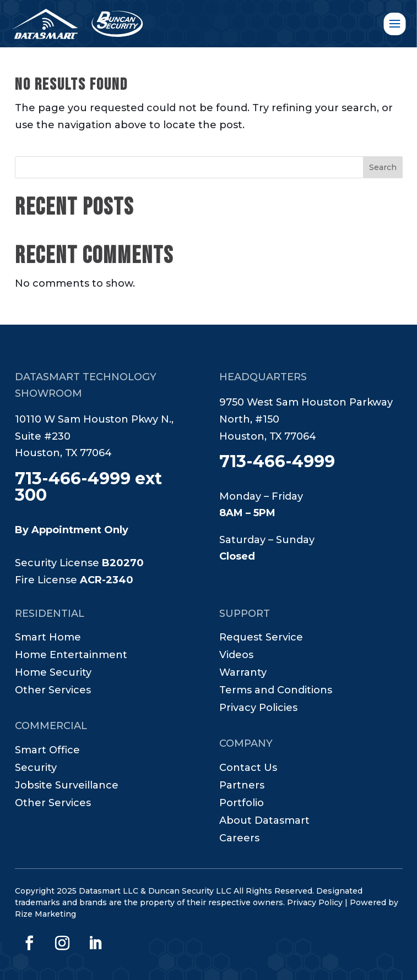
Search (383, 167)
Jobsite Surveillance (67, 786)
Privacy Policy (315, 902)
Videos (236, 656)
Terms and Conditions (276, 691)
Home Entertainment (71, 656)
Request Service (261, 638)
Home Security (53, 674)
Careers (239, 839)
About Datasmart (264, 822)
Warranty (243, 674)
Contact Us (248, 769)
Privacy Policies (258, 709)
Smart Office (47, 751)
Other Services (53, 691)
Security (36, 769)
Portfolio (242, 804)
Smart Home (48, 638)
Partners (242, 786)
